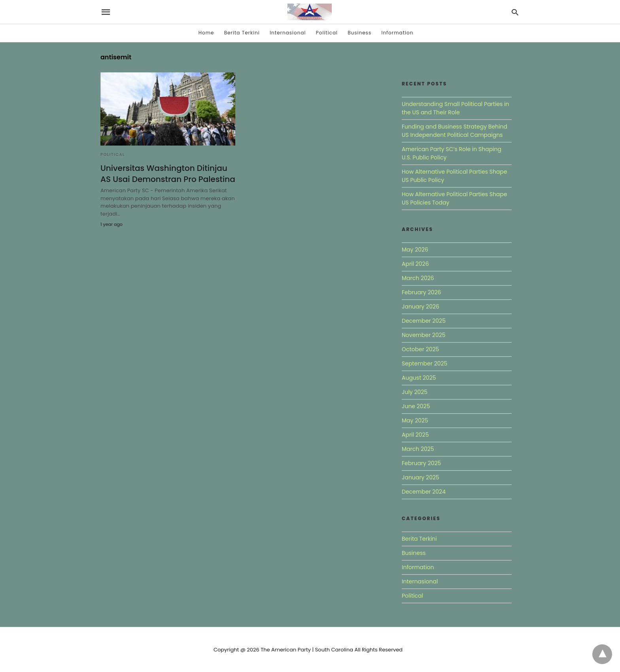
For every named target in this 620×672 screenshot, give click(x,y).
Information (397, 33)
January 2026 (421, 307)
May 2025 (415, 420)
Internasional (288, 33)
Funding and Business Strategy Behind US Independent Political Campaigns (455, 131)
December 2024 (424, 492)
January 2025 (421, 477)
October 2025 (420, 349)
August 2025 (419, 378)
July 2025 (415, 392)
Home (206, 33)
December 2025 (424, 321)
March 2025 (418, 449)
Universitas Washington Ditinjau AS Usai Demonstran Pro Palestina (168, 174)
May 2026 (415, 250)
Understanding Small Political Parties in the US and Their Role (456, 108)
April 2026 (415, 264)
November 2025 (424, 335)
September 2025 (424, 363)
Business (359, 33)
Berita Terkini (242, 33)
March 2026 (418, 278)
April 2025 (415, 435)
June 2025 (416, 406)
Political (327, 33)
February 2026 (421, 292)
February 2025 (421, 463)
